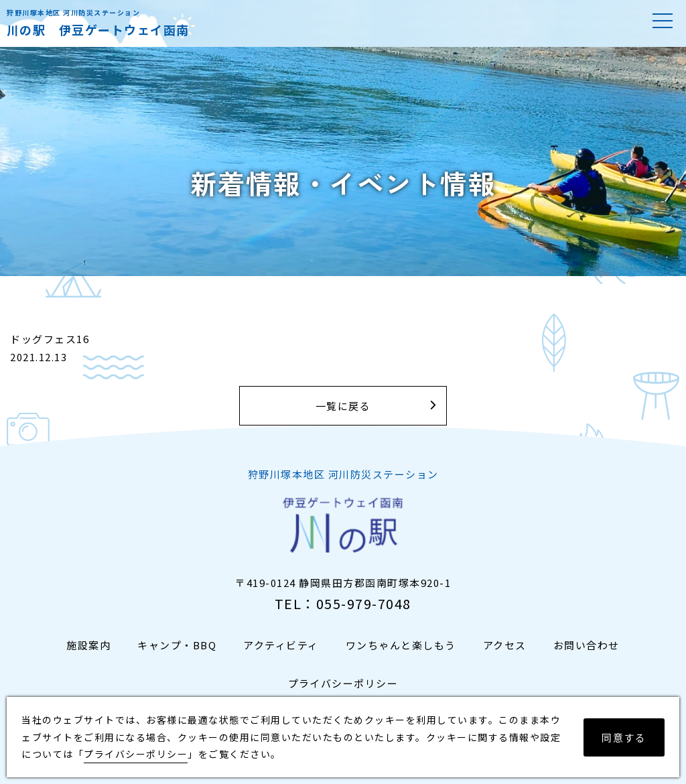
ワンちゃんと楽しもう (401, 645)
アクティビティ (281, 645)
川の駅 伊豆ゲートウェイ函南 (98, 29)
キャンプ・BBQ (177, 645)
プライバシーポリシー (343, 683)
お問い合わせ (587, 645)
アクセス (505, 645)
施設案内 (88, 645)
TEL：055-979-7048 (343, 603)
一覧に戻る (343, 406)
